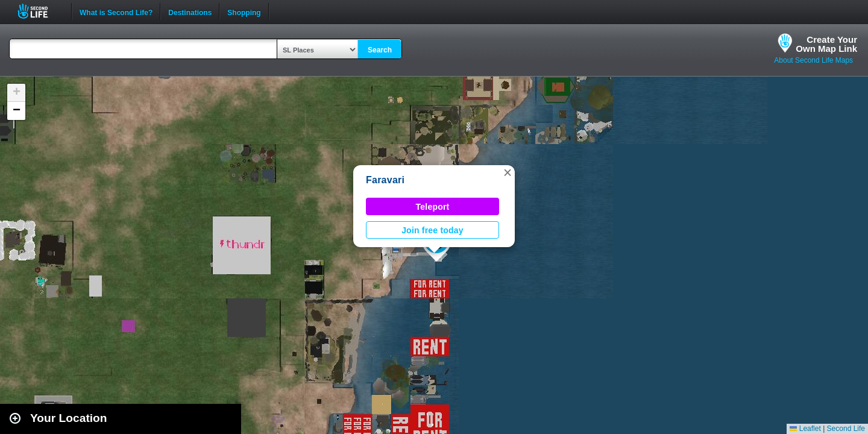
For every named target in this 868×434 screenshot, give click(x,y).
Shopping (244, 11)
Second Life (39, 11)
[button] (508, 172)
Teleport (433, 207)
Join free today (432, 230)
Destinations (190, 11)
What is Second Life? (116, 11)
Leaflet (805, 429)
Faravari (385, 180)
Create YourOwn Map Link (826, 44)
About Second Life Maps (813, 60)
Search (380, 50)
